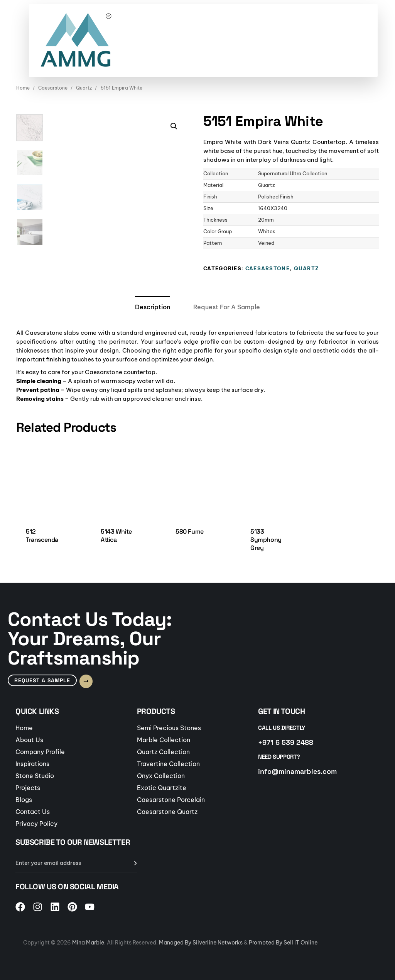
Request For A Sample (227, 307)
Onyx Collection (161, 776)
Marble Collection (164, 740)
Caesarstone (53, 88)
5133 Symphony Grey (266, 540)
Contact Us (33, 812)
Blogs (24, 800)
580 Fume (190, 532)
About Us (29, 740)
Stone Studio (35, 776)
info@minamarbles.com (297, 771)
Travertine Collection (168, 764)
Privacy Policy (36, 824)
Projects (28, 788)
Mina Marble (88, 943)
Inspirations (32, 764)
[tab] (153, 307)
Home (23, 88)
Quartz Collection (163, 752)
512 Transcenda (42, 536)
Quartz (84, 88)
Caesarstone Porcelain (171, 800)
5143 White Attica (116, 536)
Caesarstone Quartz (167, 812)
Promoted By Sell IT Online (283, 943)
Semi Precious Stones (169, 728)
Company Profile (40, 752)
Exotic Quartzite (162, 788)
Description (153, 307)
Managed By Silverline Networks (201, 943)
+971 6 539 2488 (286, 742)
